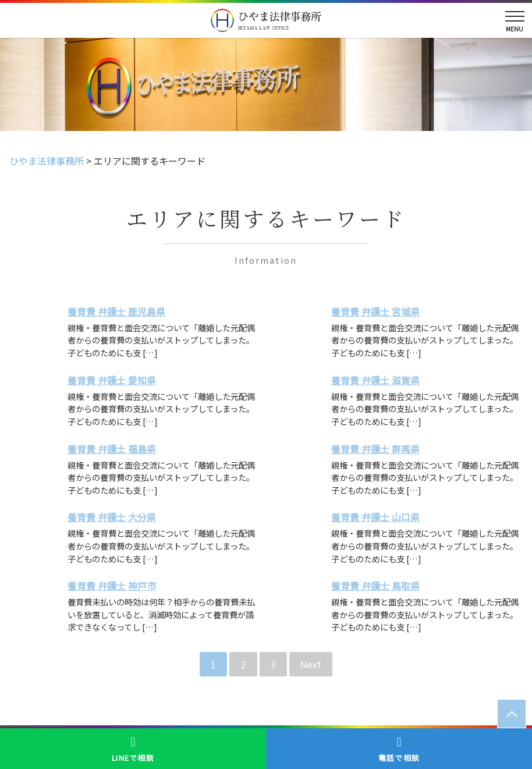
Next (311, 664)
